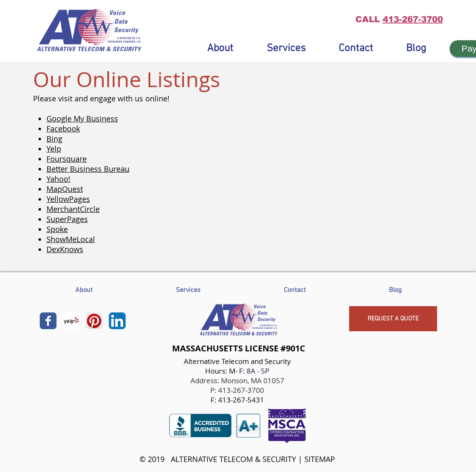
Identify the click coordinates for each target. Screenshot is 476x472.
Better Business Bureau (88, 169)
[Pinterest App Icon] (94, 321)
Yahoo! (58, 179)
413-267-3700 (413, 19)
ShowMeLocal (71, 239)
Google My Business (82, 119)
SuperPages (67, 219)
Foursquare (67, 159)
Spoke (57, 229)
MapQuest (65, 189)
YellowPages (68, 199)
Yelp (54, 149)
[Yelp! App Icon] (71, 321)
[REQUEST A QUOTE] (393, 319)
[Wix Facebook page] (48, 321)
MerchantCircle (73, 209)
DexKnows (65, 249)
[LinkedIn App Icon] (117, 321)
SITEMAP (320, 459)
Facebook (63, 129)
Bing (54, 139)
